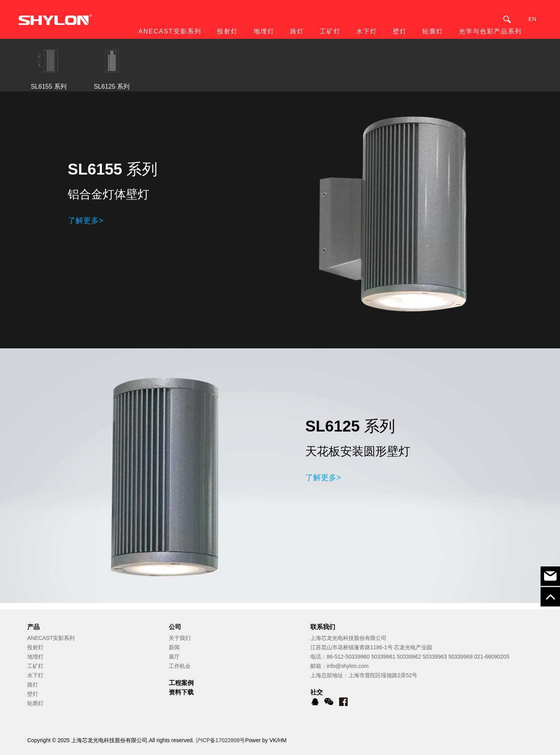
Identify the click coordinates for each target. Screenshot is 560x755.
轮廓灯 (35, 703)
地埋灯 (35, 657)
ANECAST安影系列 (51, 638)
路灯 (33, 685)
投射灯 (35, 647)
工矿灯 (35, 666)
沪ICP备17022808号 (220, 740)
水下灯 (35, 675)
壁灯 (33, 694)
